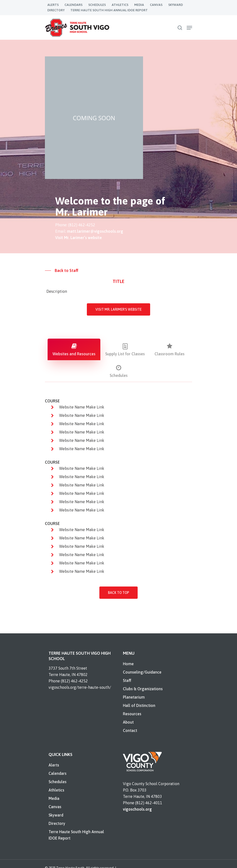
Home (128, 664)
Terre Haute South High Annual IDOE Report (76, 835)
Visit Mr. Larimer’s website (79, 238)
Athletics (56, 790)
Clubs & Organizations (143, 689)
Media (54, 798)
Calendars (58, 773)
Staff (127, 680)
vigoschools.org (137, 809)
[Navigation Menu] (189, 28)
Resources (132, 714)
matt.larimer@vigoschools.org (95, 231)
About (128, 722)
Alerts (54, 765)
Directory (57, 823)
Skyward (56, 815)
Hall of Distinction (139, 705)
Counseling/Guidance (142, 672)
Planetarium (134, 697)
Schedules (58, 782)
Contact (130, 730)
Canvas (55, 807)
